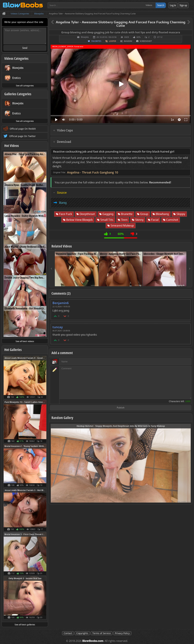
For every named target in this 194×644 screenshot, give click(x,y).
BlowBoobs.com (93, 641)
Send (25, 48)
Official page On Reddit (23, 129)
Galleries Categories (18, 94)
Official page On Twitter (23, 136)
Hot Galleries (13, 350)
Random (128, 41)
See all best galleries (25, 625)
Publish (121, 408)
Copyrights (82, 633)
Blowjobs (85, 37)
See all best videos (25, 341)
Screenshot (146, 41)
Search (161, 5)
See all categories (25, 86)
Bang (63, 203)
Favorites (96, 41)
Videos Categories (16, 58)
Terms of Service (102, 633)
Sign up (183, 5)
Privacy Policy (122, 633)
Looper (112, 41)
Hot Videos (12, 146)
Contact (68, 633)
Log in (173, 5)
